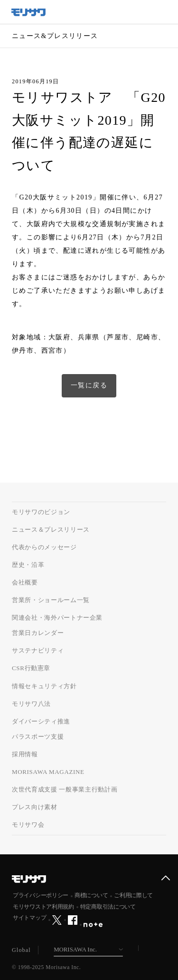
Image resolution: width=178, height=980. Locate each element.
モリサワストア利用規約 (43, 907)
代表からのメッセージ (44, 547)
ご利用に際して (133, 895)
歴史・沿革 (28, 565)
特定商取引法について (108, 907)
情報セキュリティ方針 (44, 686)
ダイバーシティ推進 (41, 721)
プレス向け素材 (35, 807)
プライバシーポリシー (41, 895)
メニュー (166, 12)
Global (21, 950)
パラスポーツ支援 (38, 737)
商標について (91, 895)
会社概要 (25, 582)
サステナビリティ (38, 650)
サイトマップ (29, 918)
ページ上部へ (166, 878)
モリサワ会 (28, 825)
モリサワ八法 (31, 704)
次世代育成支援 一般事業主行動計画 (65, 789)
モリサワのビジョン (41, 512)
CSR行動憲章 (31, 668)
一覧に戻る (89, 385)
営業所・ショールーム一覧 (51, 600)
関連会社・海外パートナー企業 (57, 618)
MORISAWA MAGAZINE (48, 772)
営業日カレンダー (38, 633)
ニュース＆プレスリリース (51, 530)
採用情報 (25, 754)
